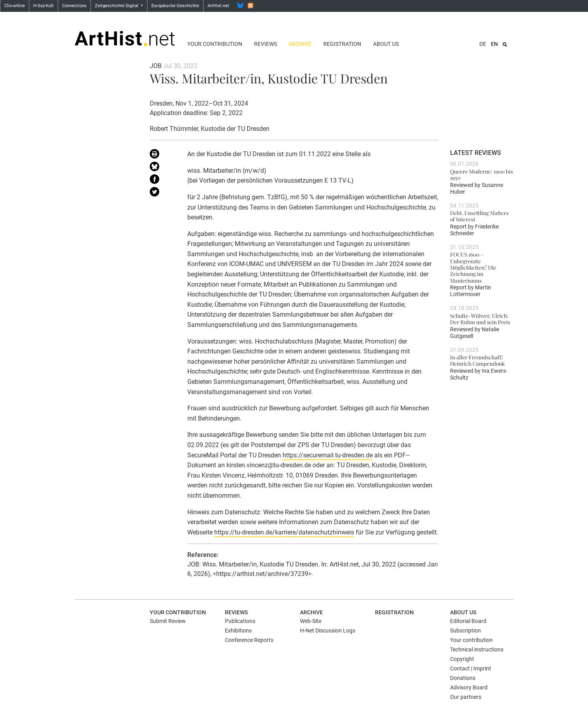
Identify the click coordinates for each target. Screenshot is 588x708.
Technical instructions (477, 649)
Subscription (465, 631)
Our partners (466, 697)
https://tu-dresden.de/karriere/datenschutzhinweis (284, 532)
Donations (463, 678)
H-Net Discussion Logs (328, 631)
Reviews (266, 44)
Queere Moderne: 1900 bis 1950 (482, 174)
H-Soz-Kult (43, 6)
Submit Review (168, 621)
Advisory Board (469, 687)
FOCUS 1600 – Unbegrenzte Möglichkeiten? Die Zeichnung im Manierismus (473, 267)
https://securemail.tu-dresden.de (328, 455)
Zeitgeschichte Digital (117, 6)
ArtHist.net (218, 6)
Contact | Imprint (471, 668)
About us (386, 44)
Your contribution (215, 44)
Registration (342, 44)
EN (494, 44)
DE (483, 44)
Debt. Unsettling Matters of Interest (479, 216)
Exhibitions (238, 631)
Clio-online (15, 6)
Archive (300, 44)
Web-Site (311, 621)
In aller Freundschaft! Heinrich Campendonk (477, 360)
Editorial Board (468, 621)
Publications (240, 621)
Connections (74, 6)
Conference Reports (249, 640)
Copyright (462, 659)
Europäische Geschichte (175, 6)
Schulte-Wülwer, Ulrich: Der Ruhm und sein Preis (480, 319)
